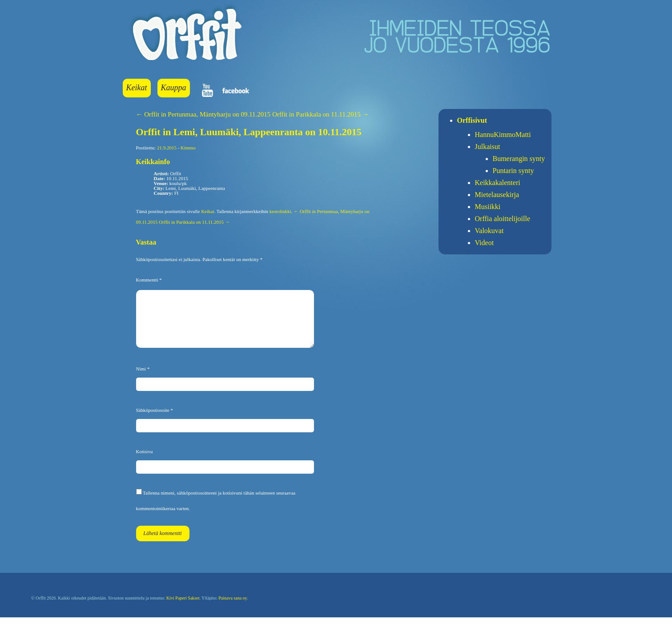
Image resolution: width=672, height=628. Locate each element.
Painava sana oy (233, 609)
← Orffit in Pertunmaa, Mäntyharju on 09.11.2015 (203, 114)
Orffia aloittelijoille (503, 219)
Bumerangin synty (519, 159)
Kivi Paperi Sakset (183, 609)
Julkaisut (488, 147)
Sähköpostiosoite (155, 421)
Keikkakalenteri (498, 183)
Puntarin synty (513, 171)
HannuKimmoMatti (503, 135)
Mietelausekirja (497, 195)
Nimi (143, 379)
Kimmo (188, 148)
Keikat (137, 88)
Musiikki (488, 207)
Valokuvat (489, 231)
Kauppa (174, 88)
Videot (485, 243)
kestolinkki (280, 211)
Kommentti (149, 280)
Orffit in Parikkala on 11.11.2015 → (320, 114)
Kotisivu (145, 462)
